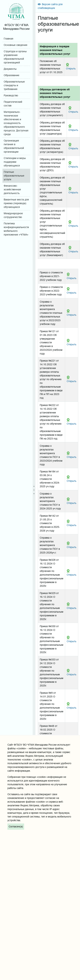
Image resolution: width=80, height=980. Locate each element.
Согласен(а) (16, 826)
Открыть (71, 69)
